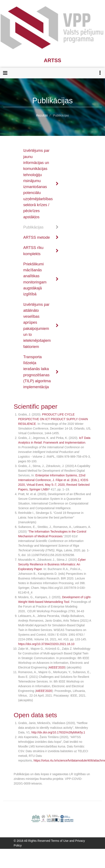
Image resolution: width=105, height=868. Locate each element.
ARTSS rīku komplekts (41, 251)
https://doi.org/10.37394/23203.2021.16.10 (46, 644)
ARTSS (52, 60)
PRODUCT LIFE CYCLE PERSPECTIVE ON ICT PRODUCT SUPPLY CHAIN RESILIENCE (53, 419)
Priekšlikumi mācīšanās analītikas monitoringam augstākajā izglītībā (41, 279)
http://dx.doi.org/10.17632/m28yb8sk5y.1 (58, 732)
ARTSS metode (41, 237)
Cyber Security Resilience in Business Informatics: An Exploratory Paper (52, 564)
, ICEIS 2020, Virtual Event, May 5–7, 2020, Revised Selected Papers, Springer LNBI (54, 485)
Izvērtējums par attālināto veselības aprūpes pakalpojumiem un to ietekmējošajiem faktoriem (41, 326)
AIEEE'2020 (57, 667)
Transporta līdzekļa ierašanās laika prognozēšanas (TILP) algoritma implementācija (41, 372)
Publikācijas (41, 227)
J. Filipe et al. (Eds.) (66, 480)
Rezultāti (42, 115)
